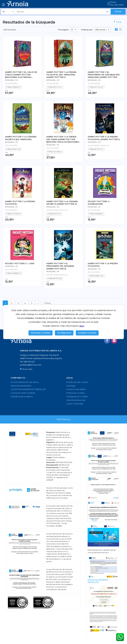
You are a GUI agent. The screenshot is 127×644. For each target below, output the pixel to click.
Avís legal (71, 386)
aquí (82, 326)
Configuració (64, 333)
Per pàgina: (64, 30)
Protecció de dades (76, 389)
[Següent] (38, 303)
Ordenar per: (87, 30)
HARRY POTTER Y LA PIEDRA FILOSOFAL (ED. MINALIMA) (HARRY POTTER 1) (61, 75)
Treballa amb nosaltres (22, 397)
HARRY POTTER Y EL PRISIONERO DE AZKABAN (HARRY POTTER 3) (60, 266)
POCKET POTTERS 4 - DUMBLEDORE (99, 203)
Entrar (113, 2)
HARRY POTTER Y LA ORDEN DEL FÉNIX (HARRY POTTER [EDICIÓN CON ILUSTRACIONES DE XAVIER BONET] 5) (63, 139)
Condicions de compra (77, 382)
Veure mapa (26, 369)
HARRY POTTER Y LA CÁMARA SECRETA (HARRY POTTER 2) (62, 203)
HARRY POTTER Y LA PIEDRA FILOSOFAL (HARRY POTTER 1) (104, 138)
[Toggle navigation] (3, 5)
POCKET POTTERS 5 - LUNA (20, 263)
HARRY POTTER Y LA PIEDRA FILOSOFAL (20, 203)
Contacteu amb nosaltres (23, 393)
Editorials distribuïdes (21, 386)
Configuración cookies (77, 397)
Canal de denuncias (76, 400)
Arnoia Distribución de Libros (25, 382)
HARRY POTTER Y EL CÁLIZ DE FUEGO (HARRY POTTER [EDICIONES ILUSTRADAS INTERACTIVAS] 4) (21, 75)
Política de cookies (75, 393)
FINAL (48, 303)
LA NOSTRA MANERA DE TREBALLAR (28, 389)
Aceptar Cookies (87, 333)
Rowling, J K (11, 80)
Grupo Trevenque (75, 404)
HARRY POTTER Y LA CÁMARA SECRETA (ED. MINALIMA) (21, 138)
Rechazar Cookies (41, 333)
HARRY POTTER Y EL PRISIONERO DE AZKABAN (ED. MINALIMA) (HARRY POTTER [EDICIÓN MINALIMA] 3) (104, 75)
